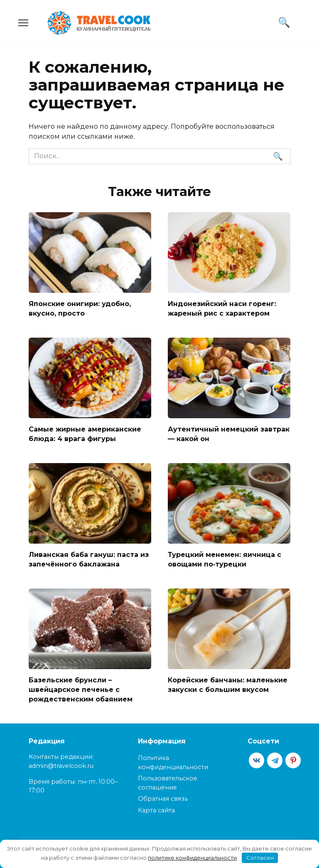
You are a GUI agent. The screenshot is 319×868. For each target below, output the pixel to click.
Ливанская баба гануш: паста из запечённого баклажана (89, 558)
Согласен (260, 858)
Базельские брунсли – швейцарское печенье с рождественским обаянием (81, 688)
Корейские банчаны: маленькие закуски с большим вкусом (228, 683)
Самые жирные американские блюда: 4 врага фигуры (85, 433)
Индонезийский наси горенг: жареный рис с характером (222, 308)
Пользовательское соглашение (168, 781)
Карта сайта (156, 808)
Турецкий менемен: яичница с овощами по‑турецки (225, 558)
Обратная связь (163, 797)
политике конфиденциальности (192, 858)
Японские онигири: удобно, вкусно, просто (80, 308)
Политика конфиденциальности (173, 760)
